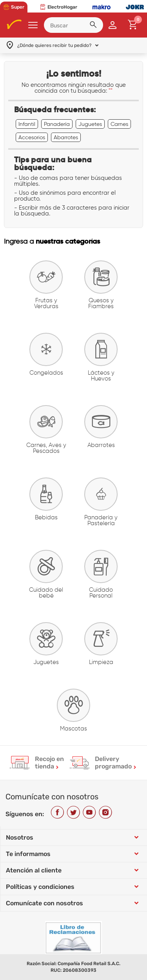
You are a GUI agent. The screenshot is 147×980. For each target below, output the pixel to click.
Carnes (119, 124)
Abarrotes (66, 137)
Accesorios (32, 137)
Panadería (57, 124)
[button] (94, 26)
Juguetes (90, 124)
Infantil (27, 124)
